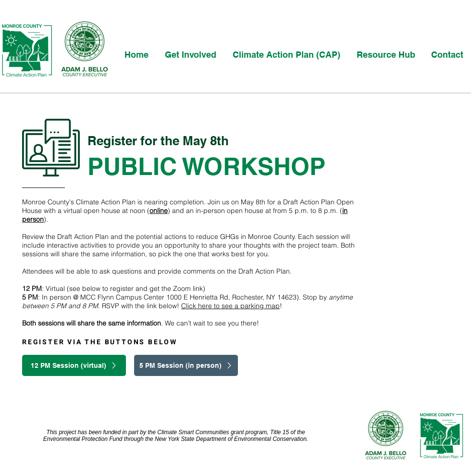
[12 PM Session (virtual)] (74, 365)
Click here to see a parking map (230, 306)
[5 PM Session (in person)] (186, 365)
